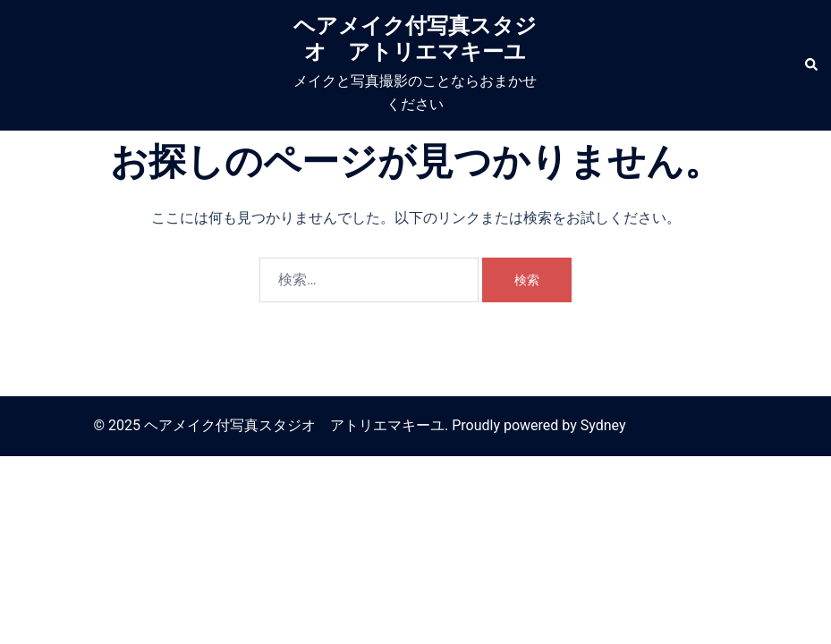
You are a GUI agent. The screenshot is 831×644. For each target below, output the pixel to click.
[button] (810, 65)
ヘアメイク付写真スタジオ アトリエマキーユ (415, 39)
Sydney (603, 425)
